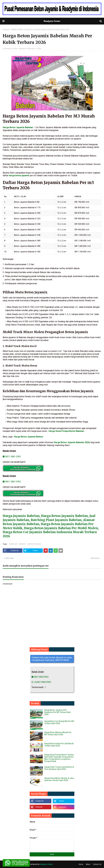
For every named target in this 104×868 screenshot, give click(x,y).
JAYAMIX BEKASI (17, 30)
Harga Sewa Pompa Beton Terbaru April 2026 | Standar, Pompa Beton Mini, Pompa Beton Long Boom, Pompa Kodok (59, 758)
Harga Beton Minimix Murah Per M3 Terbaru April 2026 (58, 733)
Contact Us (97, 864)
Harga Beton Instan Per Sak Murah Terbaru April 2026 (59, 745)
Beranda (6, 30)
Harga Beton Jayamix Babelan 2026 (72, 442)
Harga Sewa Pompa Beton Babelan (66, 431)
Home (81, 864)
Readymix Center (11, 49)
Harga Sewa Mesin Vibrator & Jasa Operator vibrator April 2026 (59, 779)
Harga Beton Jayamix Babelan (18, 127)
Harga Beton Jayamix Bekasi (29, 437)
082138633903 (40, 677)
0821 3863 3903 (12, 457)
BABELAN (13, 544)
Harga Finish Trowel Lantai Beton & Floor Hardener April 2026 (59, 768)
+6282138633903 (41, 682)
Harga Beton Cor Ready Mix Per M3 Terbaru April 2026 (59, 722)
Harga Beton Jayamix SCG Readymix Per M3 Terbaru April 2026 (58, 712)
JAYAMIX (22, 544)
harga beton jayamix (19, 175)
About (88, 864)
